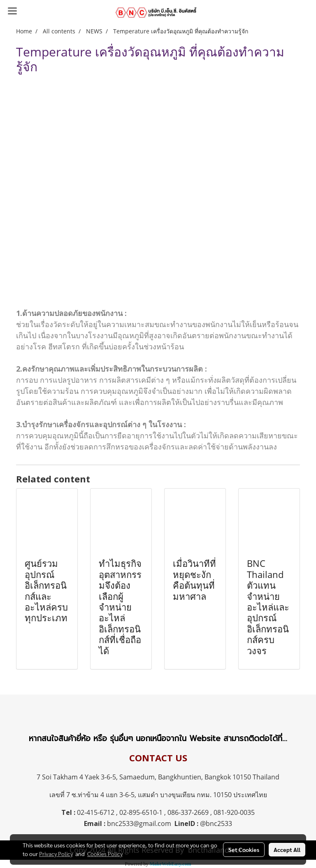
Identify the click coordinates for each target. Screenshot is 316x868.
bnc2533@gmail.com (139, 824)
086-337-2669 (188, 812)
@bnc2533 (216, 824)
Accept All (287, 849)
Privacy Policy (56, 854)
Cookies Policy (105, 854)
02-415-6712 (96, 812)
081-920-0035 (234, 812)
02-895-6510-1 (141, 812)
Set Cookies (244, 849)
